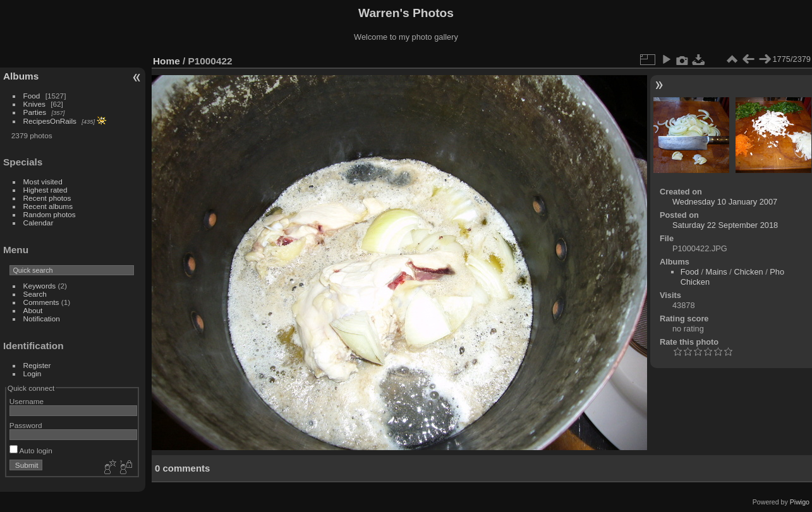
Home (167, 61)
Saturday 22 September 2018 (725, 225)
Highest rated (45, 190)
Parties (35, 112)
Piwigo (800, 502)
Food (32, 96)
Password (26, 425)
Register (37, 365)
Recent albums (48, 206)
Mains (717, 272)
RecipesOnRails (50, 121)
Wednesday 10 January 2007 (725, 202)
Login (33, 373)
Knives (34, 104)
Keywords (40, 286)
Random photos (50, 214)
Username (27, 401)
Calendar (39, 223)
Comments (41, 302)
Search (35, 294)
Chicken (748, 272)
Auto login (31, 450)
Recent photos (47, 198)
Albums (21, 76)
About (33, 310)
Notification (42, 319)
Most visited (43, 182)
